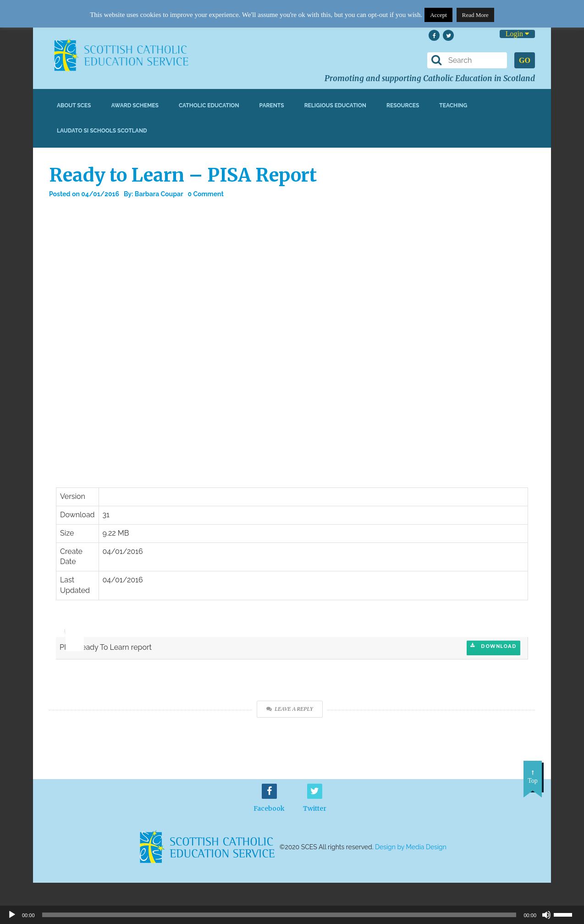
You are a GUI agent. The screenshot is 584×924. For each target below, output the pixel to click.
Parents (272, 105)
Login (517, 34)
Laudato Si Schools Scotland (102, 131)
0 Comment (206, 194)
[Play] (12, 915)
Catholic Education (209, 105)
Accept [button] (438, 15)
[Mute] (546, 915)
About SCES (74, 105)
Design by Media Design (411, 847)
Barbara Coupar (159, 194)
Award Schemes (135, 105)
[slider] (71, 625)
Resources (403, 105)
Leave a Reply (289, 709)
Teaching (453, 105)
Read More (475, 15)
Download (493, 646)
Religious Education (335, 105)
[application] (70, 627)
